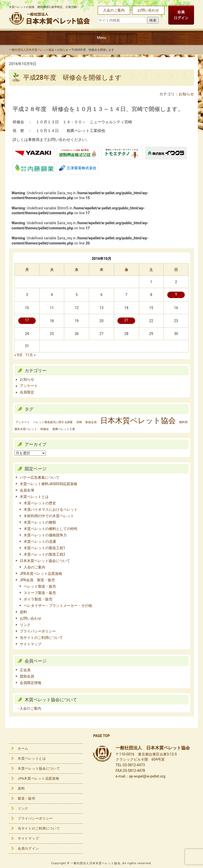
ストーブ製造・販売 (40, 593)
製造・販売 (27, 798)
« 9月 (19, 355)
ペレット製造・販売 (40, 586)
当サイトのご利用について (41, 638)
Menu (101, 38)
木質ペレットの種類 (40, 522)
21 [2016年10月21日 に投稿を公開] (126, 320)
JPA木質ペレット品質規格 (41, 574)
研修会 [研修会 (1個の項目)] (45, 429)
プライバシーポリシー (38, 631)
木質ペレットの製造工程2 (44, 554)
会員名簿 (27, 490)
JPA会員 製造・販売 (37, 580)
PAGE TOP (102, 736)
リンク (25, 625)
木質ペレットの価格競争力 (45, 535)
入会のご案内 (114, 10)
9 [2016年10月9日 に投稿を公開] (176, 294)
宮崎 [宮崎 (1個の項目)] (79, 422)
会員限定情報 (31, 683)
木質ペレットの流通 (40, 542)
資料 (23, 612)
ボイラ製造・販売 (38, 599)
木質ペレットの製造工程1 (44, 548)
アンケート (29, 386)
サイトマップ (31, 644)
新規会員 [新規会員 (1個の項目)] (91, 422)
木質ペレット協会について (39, 768)
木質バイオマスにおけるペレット (51, 509)
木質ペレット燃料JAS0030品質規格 (49, 484)
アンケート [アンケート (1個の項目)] (23, 422)
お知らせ (186, 94)
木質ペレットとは (34, 497)
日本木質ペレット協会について (45, 561)
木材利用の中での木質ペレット (49, 516)
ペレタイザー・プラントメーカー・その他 (58, 606)
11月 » (30, 355)
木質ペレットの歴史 (40, 503)
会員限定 (27, 392)
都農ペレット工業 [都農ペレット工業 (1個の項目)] (64, 429)
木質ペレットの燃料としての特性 (51, 529)
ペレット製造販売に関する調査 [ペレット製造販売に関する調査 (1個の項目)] (53, 422)
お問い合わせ (148, 10)
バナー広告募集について (40, 477)
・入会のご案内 (29, 708)
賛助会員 (27, 676)
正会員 (25, 670)
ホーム (23, 748)
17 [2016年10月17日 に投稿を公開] (27, 320)
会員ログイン (28, 848)
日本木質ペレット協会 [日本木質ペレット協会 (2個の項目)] (138, 421)
